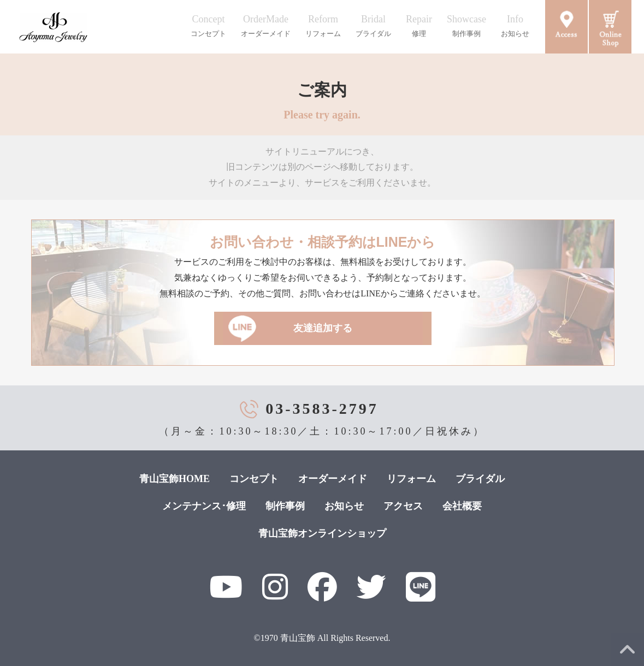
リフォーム (411, 479)
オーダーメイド (333, 479)
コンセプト (254, 479)
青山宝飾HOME (175, 479)
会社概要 (462, 506)
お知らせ (344, 506)
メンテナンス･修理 (204, 506)
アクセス (403, 506)
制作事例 (285, 506)
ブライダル (480, 479)
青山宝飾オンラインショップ (322, 533)
